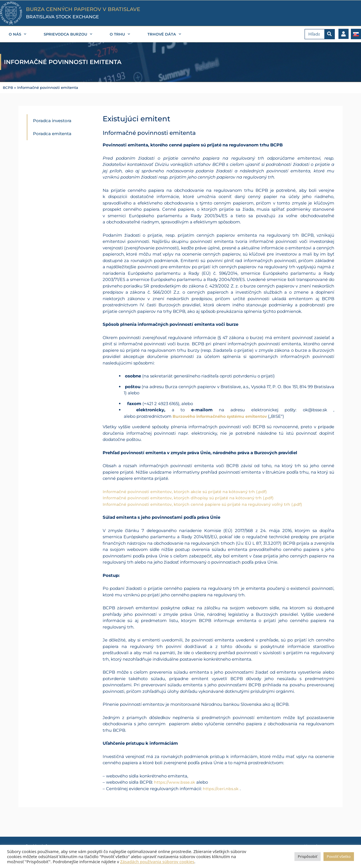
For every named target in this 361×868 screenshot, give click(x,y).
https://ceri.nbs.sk (221, 788)
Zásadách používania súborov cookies (157, 862)
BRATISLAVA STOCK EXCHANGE (62, 17)
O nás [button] (17, 34)
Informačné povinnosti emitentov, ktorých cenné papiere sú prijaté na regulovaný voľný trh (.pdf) (205, 504)
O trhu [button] (120, 34)
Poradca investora (52, 121)
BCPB (8, 88)
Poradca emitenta (52, 134)
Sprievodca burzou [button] (68, 34)
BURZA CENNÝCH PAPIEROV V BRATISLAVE (83, 9)
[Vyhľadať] (329, 34)
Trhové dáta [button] (164, 34)
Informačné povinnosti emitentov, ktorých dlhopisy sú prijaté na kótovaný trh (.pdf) (191, 497)
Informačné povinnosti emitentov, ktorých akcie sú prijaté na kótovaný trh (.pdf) (188, 491)
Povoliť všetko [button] (339, 856)
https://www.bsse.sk (175, 782)
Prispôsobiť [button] (308, 856)
